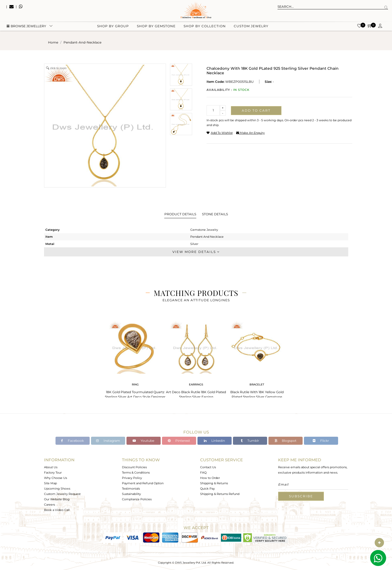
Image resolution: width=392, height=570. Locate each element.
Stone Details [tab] (215, 214)
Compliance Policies (137, 499)
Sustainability (131, 494)
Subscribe (301, 496)
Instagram (108, 441)
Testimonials (131, 489)
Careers (50, 505)
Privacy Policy (132, 478)
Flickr (321, 441)
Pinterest (179, 441)
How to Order (210, 478)
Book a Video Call (57, 510)
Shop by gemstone (156, 27)
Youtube (143, 441)
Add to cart (256, 110)
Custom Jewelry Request (62, 494)
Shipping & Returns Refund (220, 494)
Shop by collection (205, 27)
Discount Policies (134, 467)
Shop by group (113, 27)
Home (53, 42)
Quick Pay (207, 489)
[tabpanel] (135, 360)
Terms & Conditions (136, 473)
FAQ (203, 473)
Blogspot (286, 441)
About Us (51, 467)
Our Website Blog (57, 499)
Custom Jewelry (251, 27)
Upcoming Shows (57, 489)
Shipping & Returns (214, 483)
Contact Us (208, 467)
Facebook (72, 441)
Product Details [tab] (180, 214)
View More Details (196, 252)
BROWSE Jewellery (26, 27)
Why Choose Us (56, 478)
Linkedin (214, 441)
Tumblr (250, 441)
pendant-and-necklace (82, 42)
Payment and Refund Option (143, 483)
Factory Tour (53, 473)
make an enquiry (250, 133)
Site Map (50, 483)
